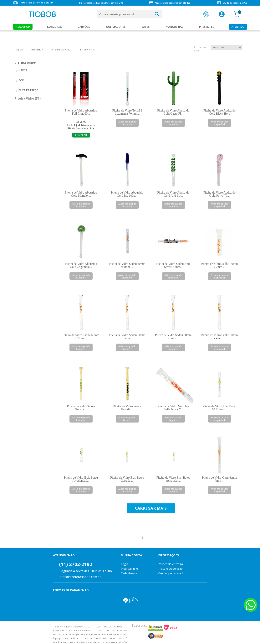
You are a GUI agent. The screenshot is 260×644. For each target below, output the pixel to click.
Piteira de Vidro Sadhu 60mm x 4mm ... (220, 337)
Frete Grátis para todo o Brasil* (33, 3)
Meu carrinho (129, 563)
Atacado (238, 27)
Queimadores (116, 27)
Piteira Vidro (88, 50)
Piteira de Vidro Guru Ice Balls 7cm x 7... (173, 402)
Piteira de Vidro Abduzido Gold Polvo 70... (219, 194)
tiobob (19, 50)
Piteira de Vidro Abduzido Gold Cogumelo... (81, 265)
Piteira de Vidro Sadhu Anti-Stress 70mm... (173, 265)
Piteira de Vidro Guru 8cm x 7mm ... (219, 474)
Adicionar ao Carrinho (81, 135)
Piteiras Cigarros (62, 50)
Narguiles (54, 27)
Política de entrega (170, 558)
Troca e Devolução (170, 563)
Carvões (84, 27)
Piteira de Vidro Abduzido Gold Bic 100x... (127, 194)
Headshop (23, 27)
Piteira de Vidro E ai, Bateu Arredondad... (81, 474)
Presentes (207, 27)
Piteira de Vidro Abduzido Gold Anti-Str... (173, 194)
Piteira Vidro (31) (28, 98)
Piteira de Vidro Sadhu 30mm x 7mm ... (220, 265)
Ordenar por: (200, 49)
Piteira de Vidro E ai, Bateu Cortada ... (127, 474)
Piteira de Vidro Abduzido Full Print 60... (81, 112)
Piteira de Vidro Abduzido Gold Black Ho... (219, 112)
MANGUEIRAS (174, 27)
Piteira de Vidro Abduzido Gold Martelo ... (81, 194)
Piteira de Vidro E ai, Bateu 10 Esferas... (220, 402)
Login (124, 558)
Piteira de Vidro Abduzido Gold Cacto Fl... (173, 112)
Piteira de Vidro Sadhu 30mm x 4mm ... (127, 265)
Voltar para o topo (6, 638)
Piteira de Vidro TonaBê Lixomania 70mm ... (127, 112)
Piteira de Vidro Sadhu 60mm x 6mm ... (127, 337)
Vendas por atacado (171, 568)
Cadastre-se (129, 568)
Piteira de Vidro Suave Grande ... (81, 408)
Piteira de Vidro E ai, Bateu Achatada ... (173, 474)
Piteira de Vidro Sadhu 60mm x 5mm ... (173, 337)
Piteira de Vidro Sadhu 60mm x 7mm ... (81, 337)
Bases (145, 27)
